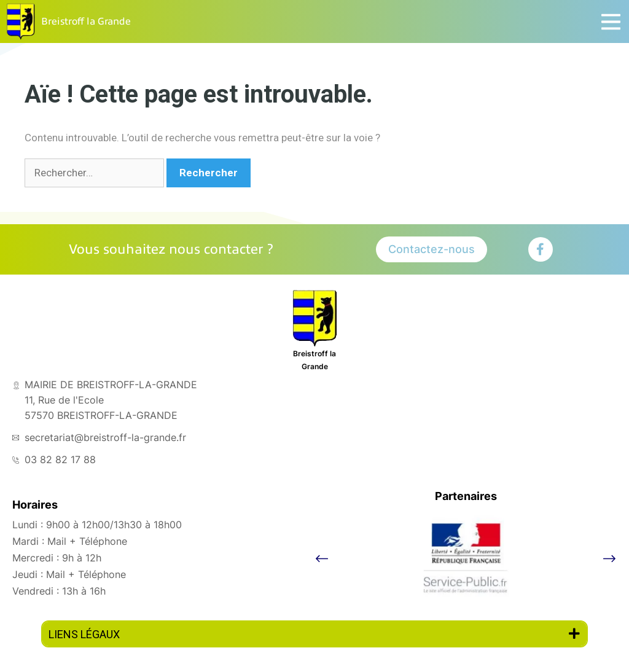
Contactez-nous (432, 249)
